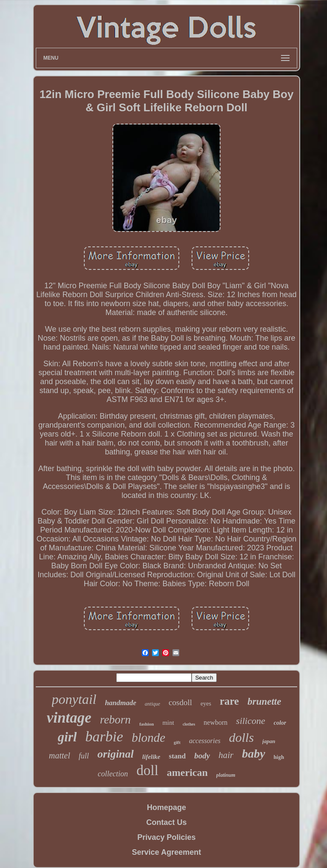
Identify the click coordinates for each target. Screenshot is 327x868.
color (280, 723)
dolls (241, 737)
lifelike (151, 757)
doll (147, 770)
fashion (146, 724)
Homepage (166, 807)
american (187, 773)
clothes (189, 724)
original (116, 754)
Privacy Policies (166, 837)
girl (67, 737)
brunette (264, 702)
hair (226, 755)
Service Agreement (166, 852)
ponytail (74, 699)
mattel (60, 755)
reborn (116, 720)
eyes (206, 704)
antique (152, 704)
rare (229, 701)
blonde (148, 738)
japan (269, 741)
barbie (104, 736)
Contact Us (166, 822)
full (84, 756)
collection (113, 774)
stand (178, 756)
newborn (215, 722)
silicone (250, 721)
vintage (69, 718)
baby (253, 754)
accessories (205, 741)
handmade (120, 703)
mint (168, 723)
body (202, 756)
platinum (226, 775)
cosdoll (180, 702)
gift (177, 742)
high (279, 757)
